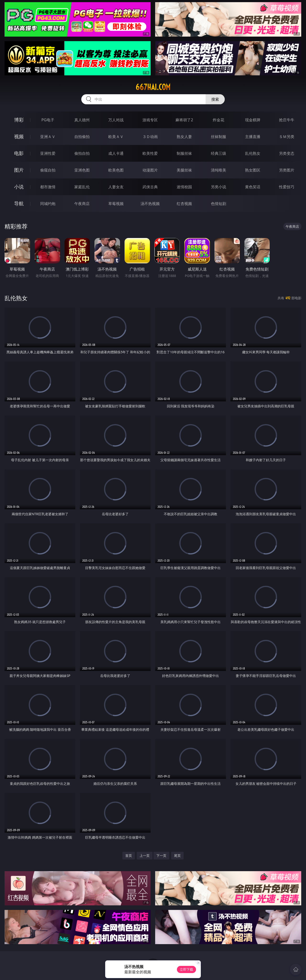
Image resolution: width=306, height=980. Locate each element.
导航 (19, 203)
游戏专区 (150, 120)
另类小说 (219, 187)
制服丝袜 (184, 153)
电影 (19, 153)
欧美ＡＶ (116, 137)
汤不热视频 (150, 204)
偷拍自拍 (82, 153)
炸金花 (219, 120)
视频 (19, 136)
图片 (19, 170)
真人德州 (82, 120)
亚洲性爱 (48, 153)
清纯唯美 (219, 170)
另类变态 (287, 153)
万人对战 (116, 120)
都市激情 (48, 187)
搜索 (215, 99)
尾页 (177, 855)
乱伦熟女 (253, 153)
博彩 (19, 120)
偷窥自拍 (48, 170)
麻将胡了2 (184, 120)
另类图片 (287, 170)
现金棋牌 (253, 120)
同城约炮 (48, 204)
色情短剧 (219, 204)
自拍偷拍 (82, 137)
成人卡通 (116, 153)
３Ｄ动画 (150, 137)
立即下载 (186, 969)
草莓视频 (116, 204)
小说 (19, 187)
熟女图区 (253, 170)
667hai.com (153, 87)
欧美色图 (116, 170)
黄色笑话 (253, 187)
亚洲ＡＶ (48, 137)
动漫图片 (150, 170)
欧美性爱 (150, 153)
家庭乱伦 (82, 187)
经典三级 (219, 153)
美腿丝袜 (184, 170)
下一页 (161, 855)
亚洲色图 (82, 170)
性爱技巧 (287, 187)
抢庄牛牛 (287, 120)
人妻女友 (116, 187)
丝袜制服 (219, 137)
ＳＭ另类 (287, 137)
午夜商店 (82, 204)
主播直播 (253, 137)
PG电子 (48, 120)
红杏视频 (184, 204)
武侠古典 (150, 187)
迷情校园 (184, 187)
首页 (129, 855)
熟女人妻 (184, 137)
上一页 (145, 855)
